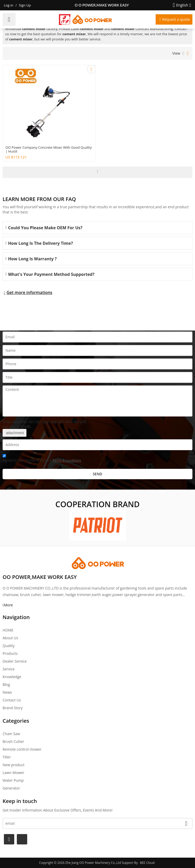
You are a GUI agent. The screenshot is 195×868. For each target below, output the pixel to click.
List (183, 53)
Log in (9, 5)
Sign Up (25, 5)
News (7, 692)
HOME (8, 630)
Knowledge (12, 677)
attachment (15, 433)
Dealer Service (15, 661)
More (8, 605)
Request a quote (176, 19)
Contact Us (12, 700)
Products (10, 653)
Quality (9, 646)
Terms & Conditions (67, 460)
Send (97, 474)
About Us (10, 638)
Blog (6, 684)
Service (9, 669)
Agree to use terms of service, (42, 459)
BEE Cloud (147, 863)
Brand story (13, 708)
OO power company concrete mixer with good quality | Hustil (49, 149)
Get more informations (29, 292)
